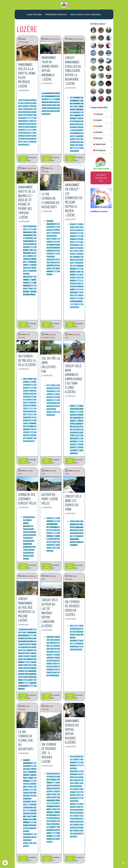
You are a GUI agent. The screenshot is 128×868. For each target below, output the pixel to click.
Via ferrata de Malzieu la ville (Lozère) (27, 360)
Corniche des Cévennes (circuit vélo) (27, 498)
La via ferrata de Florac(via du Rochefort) (51, 200)
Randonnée (55, 39)
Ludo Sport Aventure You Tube (101, 178)
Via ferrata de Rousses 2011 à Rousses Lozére (49, 751)
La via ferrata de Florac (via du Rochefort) (26, 739)
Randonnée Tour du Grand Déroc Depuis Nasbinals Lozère (50, 68)
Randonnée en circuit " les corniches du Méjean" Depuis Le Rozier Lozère (74, 200)
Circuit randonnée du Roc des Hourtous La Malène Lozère (27, 608)
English (98, 120)
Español (98, 126)
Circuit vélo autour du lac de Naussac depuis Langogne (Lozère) (50, 612)
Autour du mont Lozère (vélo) (50, 498)
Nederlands (99, 144)
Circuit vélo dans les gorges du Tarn (73, 502)
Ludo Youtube (34, 15)
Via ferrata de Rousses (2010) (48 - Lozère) (72, 607)
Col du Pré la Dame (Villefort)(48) (51, 364)
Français (98, 114)
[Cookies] (5, 863)
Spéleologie (23, 42)
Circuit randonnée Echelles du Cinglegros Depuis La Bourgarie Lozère (73, 71)
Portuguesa (99, 150)
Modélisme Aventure (56, 15)
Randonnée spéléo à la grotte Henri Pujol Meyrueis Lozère (27, 75)
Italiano (98, 132)
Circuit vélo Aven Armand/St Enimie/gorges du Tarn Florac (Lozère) (74, 378)
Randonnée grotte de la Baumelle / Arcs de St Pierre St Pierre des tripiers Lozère (27, 202)
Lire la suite (23, 158)
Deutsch (98, 138)
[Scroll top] (123, 863)
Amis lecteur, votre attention (86, 15)
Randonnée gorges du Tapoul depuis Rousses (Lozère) (72, 730)
